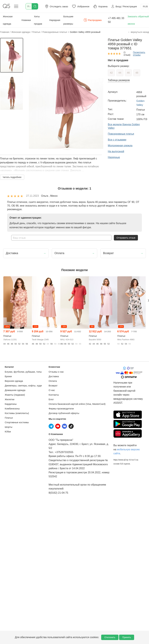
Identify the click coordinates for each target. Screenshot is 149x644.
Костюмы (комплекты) (17, 413)
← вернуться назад (138, 32)
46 (128, 73)
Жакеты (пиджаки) (15, 395)
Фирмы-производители (61, 409)
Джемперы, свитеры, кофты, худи (23, 386)
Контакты (54, 395)
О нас (52, 390)
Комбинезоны (12, 409)
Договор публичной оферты (64, 413)
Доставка (54, 376)
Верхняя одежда (14, 381)
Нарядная (55, 20)
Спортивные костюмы (17, 422)
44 (120, 73)
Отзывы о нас (56, 372)
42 (111, 73)
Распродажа (92, 20)
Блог (51, 399)
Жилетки (10, 399)
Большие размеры (68, 20)
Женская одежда (8, 20)
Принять (127, 637)
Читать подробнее (12, 177)
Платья (9, 418)
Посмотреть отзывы (139, 54)
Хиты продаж (38, 20)
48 (137, 73)
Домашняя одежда (15, 390)
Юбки (8, 432)
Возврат (53, 386)
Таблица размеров (119, 80)
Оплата (53, 381)
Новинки (26, 20)
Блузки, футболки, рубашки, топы (23, 372)
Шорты (9, 427)
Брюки (8, 376)
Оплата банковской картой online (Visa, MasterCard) (77, 404)
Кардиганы (11, 404)
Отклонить (110, 637)
